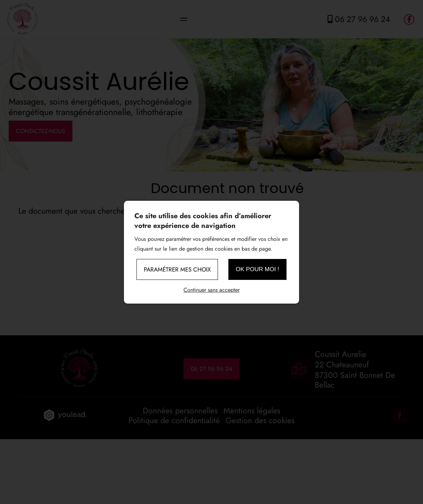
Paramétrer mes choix (177, 269)
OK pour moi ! (257, 269)
